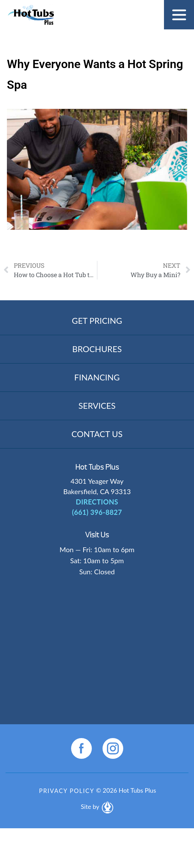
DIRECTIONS (97, 502)
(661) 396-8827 (97, 512)
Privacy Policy (67, 791)
